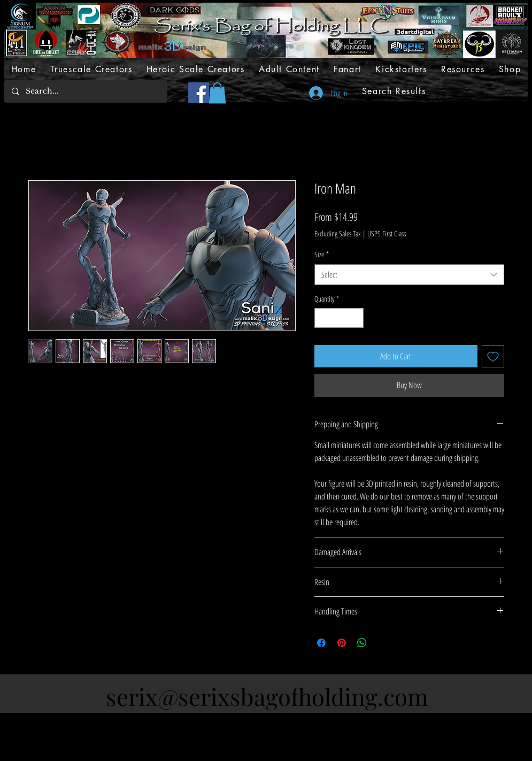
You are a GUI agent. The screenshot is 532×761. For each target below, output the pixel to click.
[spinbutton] (339, 318)
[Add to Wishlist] (493, 356)
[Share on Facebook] (321, 643)
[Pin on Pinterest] (342, 643)
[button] (217, 93)
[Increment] (355, 318)
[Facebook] (199, 93)
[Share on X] (382, 643)
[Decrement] (323, 318)
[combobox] (409, 275)
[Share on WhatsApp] (362, 643)
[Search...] (85, 91)
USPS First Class (387, 233)
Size (322, 254)
